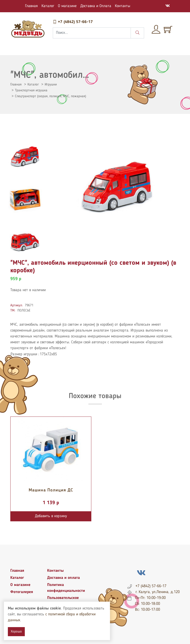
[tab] (25, 157)
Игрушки (51, 84)
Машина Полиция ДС (51, 490)
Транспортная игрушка (31, 90)
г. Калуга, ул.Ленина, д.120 (158, 592)
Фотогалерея (22, 592)
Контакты (122, 6)
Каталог (48, 6)
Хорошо (16, 632)
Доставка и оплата (63, 578)
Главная (31, 6)
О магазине (67, 6)
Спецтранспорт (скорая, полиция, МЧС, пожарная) (51, 96)
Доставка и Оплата (96, 6)
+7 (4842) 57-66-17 (73, 22)
